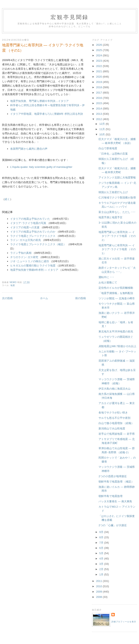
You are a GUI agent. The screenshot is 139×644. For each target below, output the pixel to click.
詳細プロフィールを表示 (124, 622)
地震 (13, 285)
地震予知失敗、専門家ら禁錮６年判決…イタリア (39, 101)
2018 (99, 87)
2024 (99, 55)
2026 (99, 45)
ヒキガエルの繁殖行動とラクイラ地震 (33, 266)
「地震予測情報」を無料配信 (116, 293)
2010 (99, 586)
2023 (99, 61)
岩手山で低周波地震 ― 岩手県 (117, 434)
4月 (102, 559)
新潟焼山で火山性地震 (112, 428)
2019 (99, 82)
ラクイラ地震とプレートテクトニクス (33, 236)
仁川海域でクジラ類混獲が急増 (117, 198)
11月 (103, 129)
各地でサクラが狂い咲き (113, 413)
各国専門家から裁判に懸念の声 (29, 149)
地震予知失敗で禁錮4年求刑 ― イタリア (34, 270)
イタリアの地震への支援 (25, 227)
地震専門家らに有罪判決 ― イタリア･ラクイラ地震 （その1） (117, 249)
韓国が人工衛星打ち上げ (113, 192)
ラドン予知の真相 (21, 253)
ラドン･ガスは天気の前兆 (26, 240)
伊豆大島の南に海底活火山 (114, 389)
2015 (99, 103)
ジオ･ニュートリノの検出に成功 (30, 261)
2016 (99, 98)
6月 (102, 548)
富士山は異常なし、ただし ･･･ (117, 212)
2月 (102, 569)
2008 (99, 597)
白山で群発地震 (108, 148)
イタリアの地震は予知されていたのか (33, 232)
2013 (99, 114)
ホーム (44, 298)
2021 (99, 71)
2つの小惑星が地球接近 (113, 476)
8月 (102, 537)
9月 (102, 532)
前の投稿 (81, 298)
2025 (99, 50)
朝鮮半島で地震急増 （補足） (116, 482)
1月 (102, 574)
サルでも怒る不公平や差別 (114, 418)
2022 (99, 66)
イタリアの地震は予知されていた (30, 219)
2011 (99, 581)
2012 (99, 119)
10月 (103, 134)
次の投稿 (7, 298)
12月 (103, 124)
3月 (102, 564)
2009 (99, 592)
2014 (99, 109)
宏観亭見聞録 (70, 17)
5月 (102, 553)
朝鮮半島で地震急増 (110, 496)
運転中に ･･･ (106, 277)
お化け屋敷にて (108, 282)
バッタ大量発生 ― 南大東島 (115, 501)
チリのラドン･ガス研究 (24, 257)
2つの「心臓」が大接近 (113, 525)
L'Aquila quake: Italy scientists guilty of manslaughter (41, 167)
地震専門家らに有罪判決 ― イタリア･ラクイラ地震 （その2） (117, 236)
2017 (99, 93)
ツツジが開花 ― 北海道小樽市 (117, 298)
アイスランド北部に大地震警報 (117, 178)
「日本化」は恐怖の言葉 (113, 154)
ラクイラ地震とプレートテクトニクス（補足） (38, 244)
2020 (99, 77)
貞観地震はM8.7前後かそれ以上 (117, 346)
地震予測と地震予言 (110, 217)
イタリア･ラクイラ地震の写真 (28, 223)
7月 (102, 543)
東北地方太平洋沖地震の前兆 (116, 331)
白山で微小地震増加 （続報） (116, 423)
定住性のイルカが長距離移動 (116, 288)
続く (7, 199)
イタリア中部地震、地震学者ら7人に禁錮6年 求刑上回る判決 (47, 114)
